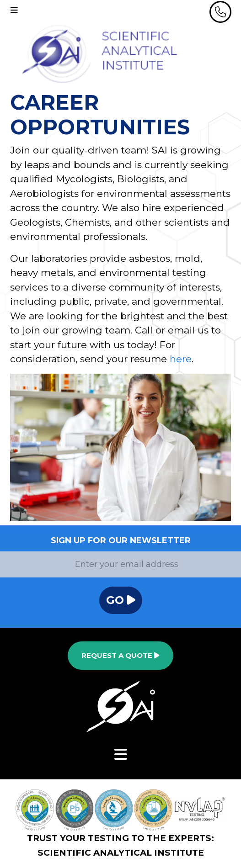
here (181, 359)
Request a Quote (120, 655)
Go (121, 600)
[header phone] (220, 12)
